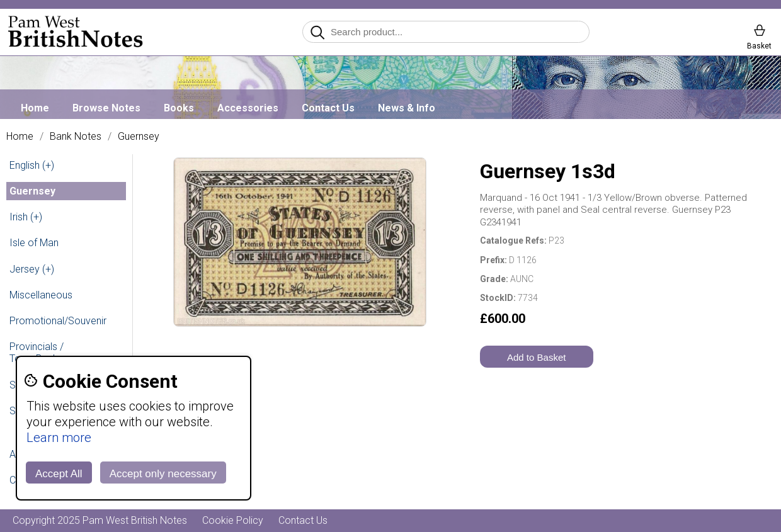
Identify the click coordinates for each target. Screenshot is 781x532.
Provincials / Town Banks (37, 353)
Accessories (248, 108)
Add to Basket (536, 357)
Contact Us (328, 108)
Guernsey (139, 137)
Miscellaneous (41, 295)
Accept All (59, 474)
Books (179, 108)
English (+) (32, 165)
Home (35, 108)
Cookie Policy (233, 520)
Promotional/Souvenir (58, 321)
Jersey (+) (32, 269)
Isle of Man (34, 243)
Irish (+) (26, 217)
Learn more (59, 438)
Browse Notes (106, 108)
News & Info (407, 108)
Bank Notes (76, 137)
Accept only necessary (163, 474)
